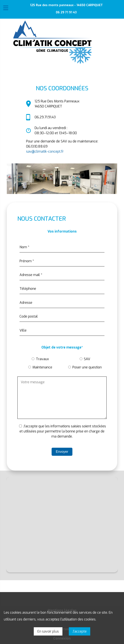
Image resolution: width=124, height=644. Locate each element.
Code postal (29, 316)
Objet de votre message (62, 347)
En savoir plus (48, 631)
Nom (24, 247)
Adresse (26, 303)
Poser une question (87, 367)
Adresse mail (31, 275)
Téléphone (28, 289)
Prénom (27, 261)
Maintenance (42, 367)
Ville (23, 330)
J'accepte (80, 631)
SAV (87, 359)
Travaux (42, 359)
